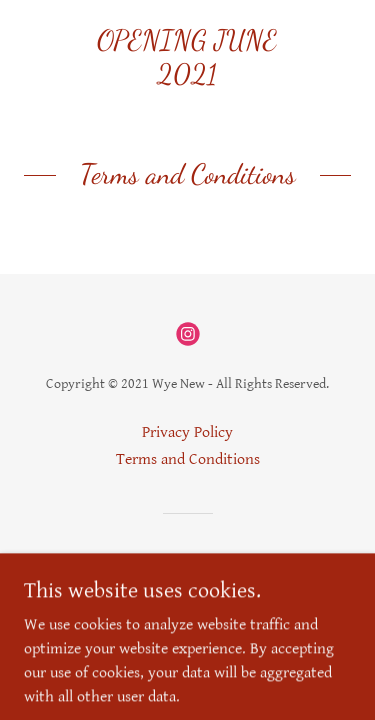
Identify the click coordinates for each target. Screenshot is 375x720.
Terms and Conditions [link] (188, 459)
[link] (187, 57)
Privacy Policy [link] (187, 432)
